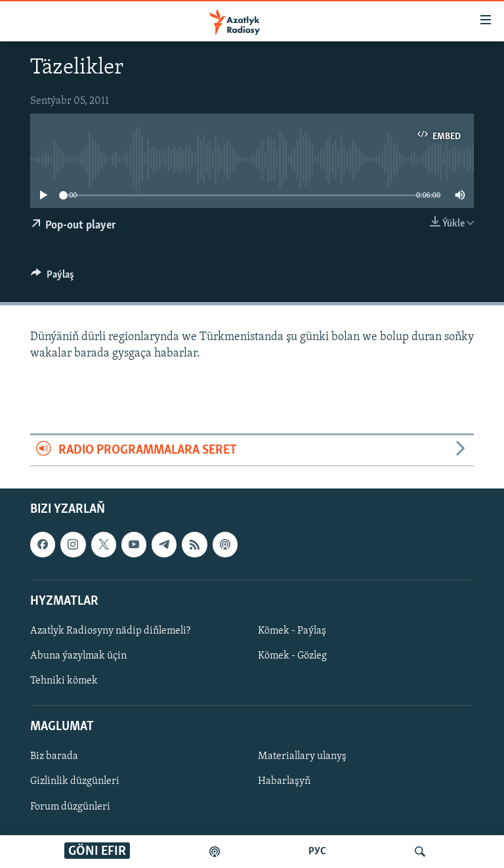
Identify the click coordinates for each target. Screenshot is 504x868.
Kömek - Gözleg (292, 656)
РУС (317, 852)
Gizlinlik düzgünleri (75, 781)
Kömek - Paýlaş (292, 631)
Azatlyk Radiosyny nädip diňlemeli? (110, 631)
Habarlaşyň (284, 781)
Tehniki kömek (64, 681)
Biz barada (54, 756)
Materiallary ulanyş (302, 756)
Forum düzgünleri (70, 807)
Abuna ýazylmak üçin (78, 656)
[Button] (52, 278)
